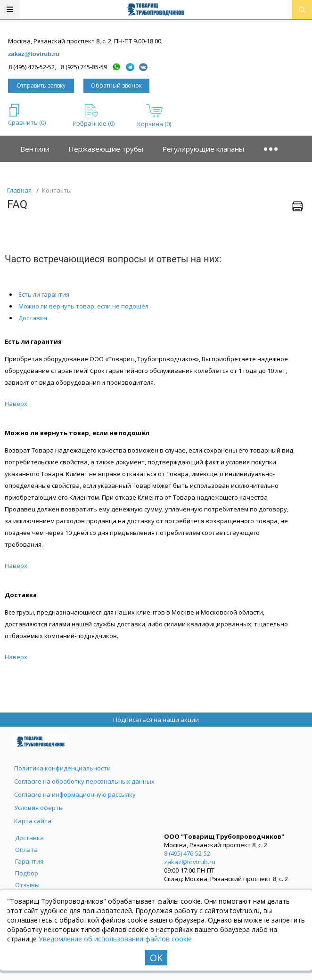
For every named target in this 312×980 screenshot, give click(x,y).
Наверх (16, 404)
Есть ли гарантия (44, 294)
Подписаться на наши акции (156, 720)
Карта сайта (33, 821)
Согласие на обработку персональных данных (84, 781)
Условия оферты (39, 808)
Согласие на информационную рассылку (75, 794)
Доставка (33, 318)
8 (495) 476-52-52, (32, 67)
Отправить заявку (41, 85)
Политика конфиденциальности (62, 768)
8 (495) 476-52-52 (187, 853)
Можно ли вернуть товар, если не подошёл (83, 306)
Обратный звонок (116, 85)
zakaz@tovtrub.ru (34, 54)
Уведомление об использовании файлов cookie (115, 939)
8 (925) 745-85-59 (84, 67)
